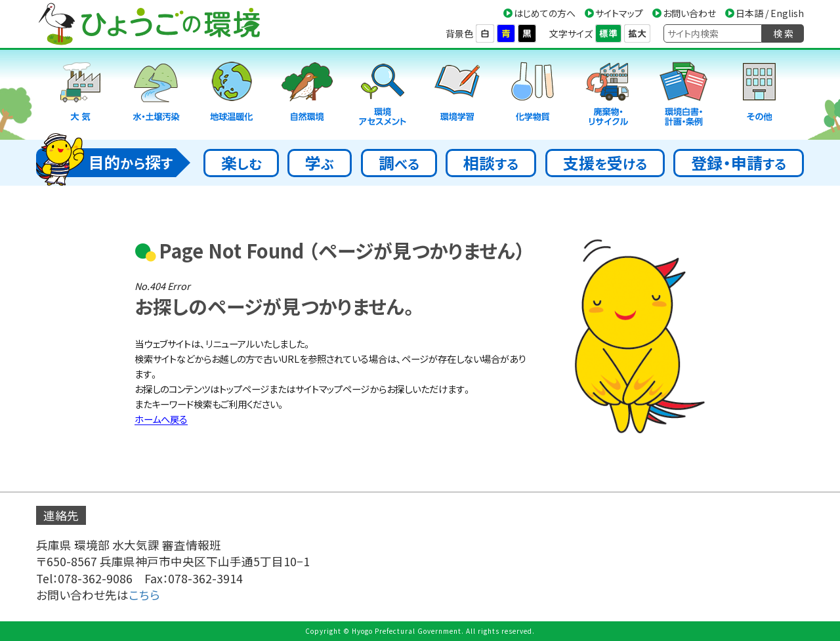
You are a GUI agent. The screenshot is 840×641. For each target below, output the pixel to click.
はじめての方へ (545, 13)
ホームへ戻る (161, 419)
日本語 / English (770, 13)
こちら (144, 595)
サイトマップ (619, 13)
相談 (491, 162)
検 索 (783, 33)
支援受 (605, 162)
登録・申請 (739, 162)
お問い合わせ (689, 13)
